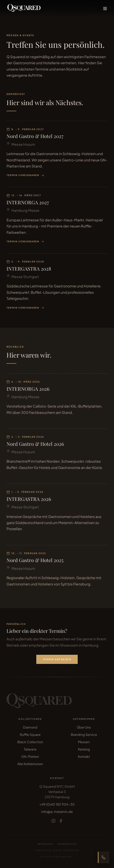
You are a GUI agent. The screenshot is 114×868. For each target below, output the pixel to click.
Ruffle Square (30, 735)
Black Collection (30, 742)
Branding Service (84, 735)
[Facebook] (61, 821)
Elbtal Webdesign (66, 850)
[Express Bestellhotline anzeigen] (103, 857)
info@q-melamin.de (57, 812)
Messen (84, 742)
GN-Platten (30, 757)
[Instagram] (53, 821)
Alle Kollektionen (30, 764)
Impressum (45, 844)
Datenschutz (67, 844)
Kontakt (84, 757)
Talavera (30, 749)
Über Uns (84, 727)
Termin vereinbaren (25, 175)
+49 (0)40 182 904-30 (57, 804)
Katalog (84, 749)
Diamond (30, 727)
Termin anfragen (57, 659)
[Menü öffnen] (105, 9)
